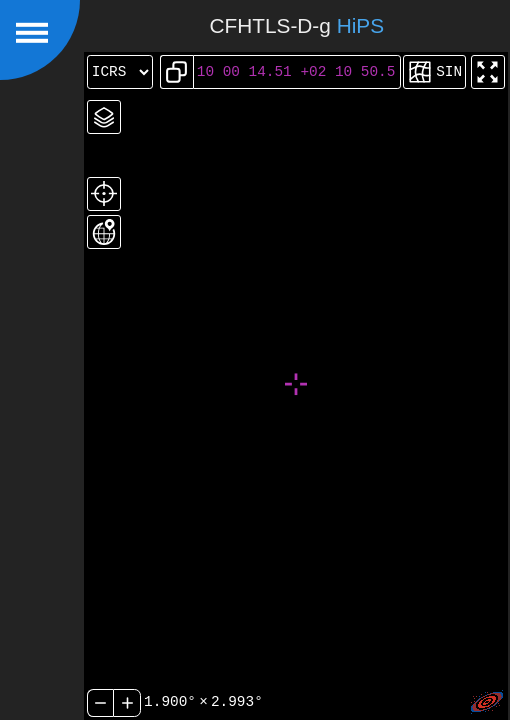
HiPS (360, 25)
